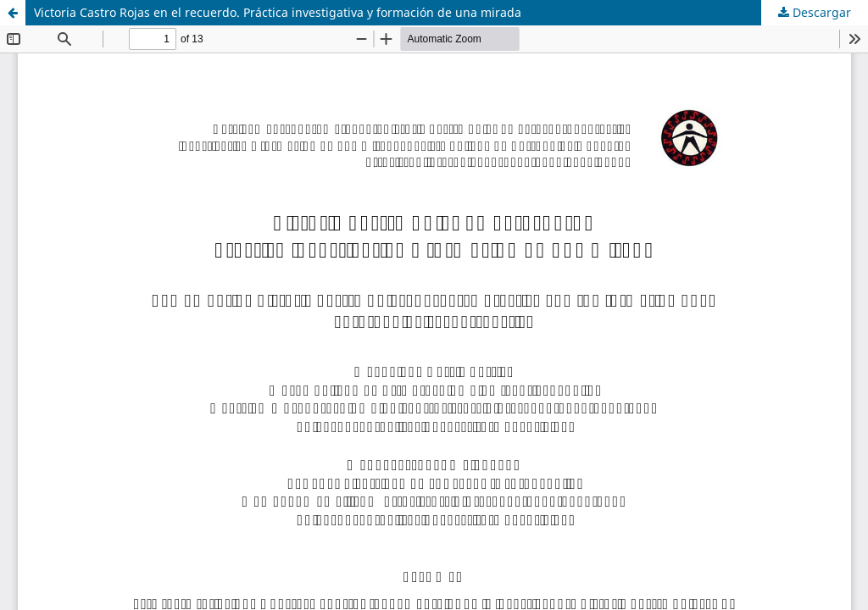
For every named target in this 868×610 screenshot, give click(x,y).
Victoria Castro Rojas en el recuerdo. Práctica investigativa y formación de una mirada (278, 12)
